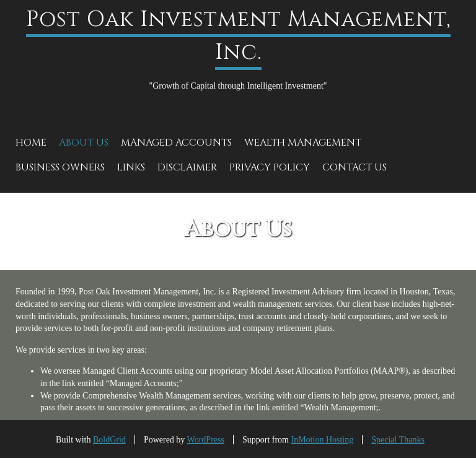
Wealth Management (303, 143)
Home (31, 143)
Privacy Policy (270, 167)
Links (131, 167)
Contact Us (355, 167)
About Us (84, 143)
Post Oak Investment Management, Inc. (238, 36)
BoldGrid (109, 440)
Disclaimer (187, 167)
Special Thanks (398, 440)
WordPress (206, 440)
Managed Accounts (176, 143)
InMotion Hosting (323, 440)
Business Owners (60, 167)
